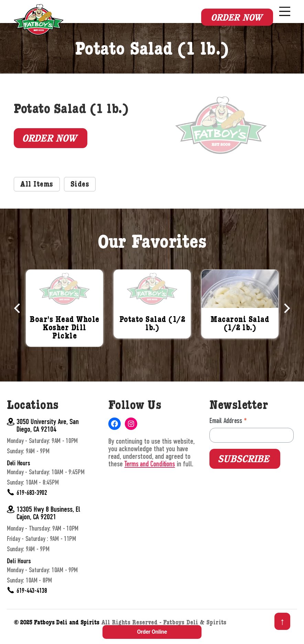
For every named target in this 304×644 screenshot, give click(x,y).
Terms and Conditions (150, 475)
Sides (80, 196)
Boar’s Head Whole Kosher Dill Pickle (64, 340)
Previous (19, 319)
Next (285, 319)
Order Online (152, 632)
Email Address (228, 432)
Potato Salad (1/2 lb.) (152, 335)
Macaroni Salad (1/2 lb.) (240, 335)
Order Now (236, 18)
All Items (37, 196)
